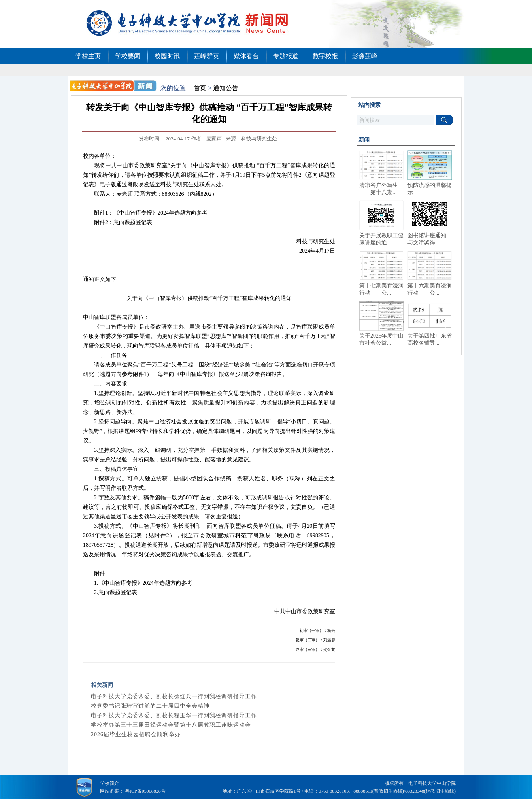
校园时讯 (167, 56)
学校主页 (88, 56)
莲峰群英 (207, 56)
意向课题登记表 (133, 222)
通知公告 (226, 88)
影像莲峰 (365, 56)
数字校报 (325, 56)
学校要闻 (128, 56)
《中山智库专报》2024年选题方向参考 (160, 213)
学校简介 (109, 783)
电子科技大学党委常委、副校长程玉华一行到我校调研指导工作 (174, 715)
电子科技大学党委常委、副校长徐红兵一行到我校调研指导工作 (174, 696)
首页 (200, 88)
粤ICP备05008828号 (145, 791)
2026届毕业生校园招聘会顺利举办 (136, 734)
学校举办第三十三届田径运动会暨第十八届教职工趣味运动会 (171, 725)
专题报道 (286, 56)
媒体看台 (246, 56)
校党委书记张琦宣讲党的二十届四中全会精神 (150, 706)
